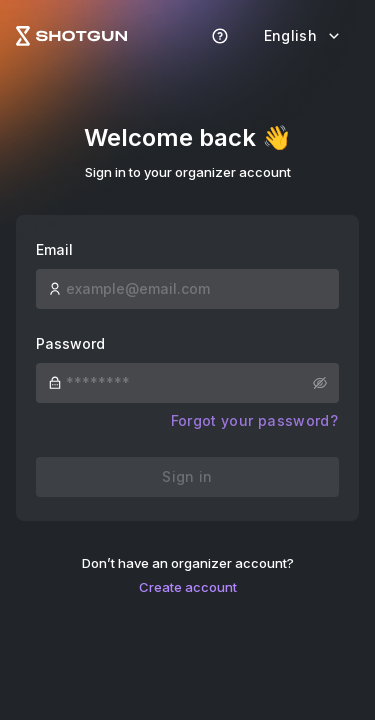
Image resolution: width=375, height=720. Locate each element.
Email (54, 249)
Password (70, 343)
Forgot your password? (254, 420)
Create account (188, 587)
